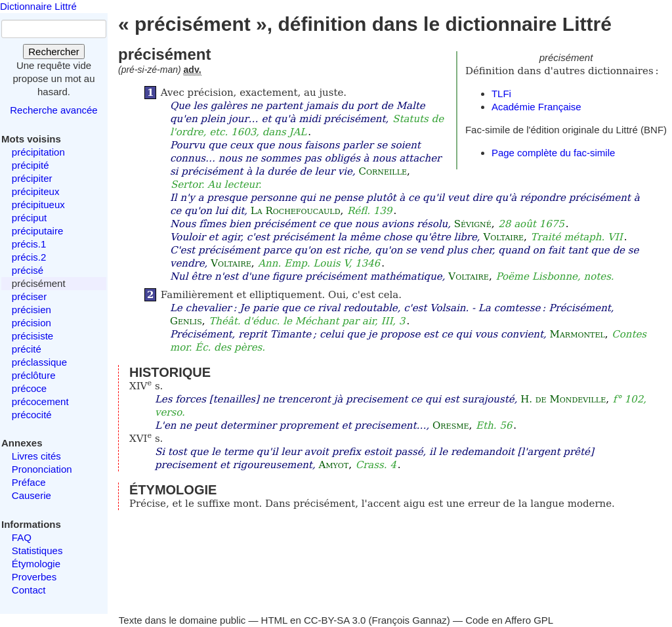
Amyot (333, 465)
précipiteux (36, 191)
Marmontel (577, 334)
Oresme (451, 425)
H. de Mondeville (563, 399)
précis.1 (29, 244)
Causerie (31, 495)
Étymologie (36, 564)
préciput (29, 218)
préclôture (34, 375)
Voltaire (503, 237)
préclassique (39, 362)
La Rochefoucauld (296, 211)
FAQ (22, 537)
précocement (40, 401)
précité (27, 349)
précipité (31, 165)
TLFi (501, 94)
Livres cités (36, 456)
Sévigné (473, 224)
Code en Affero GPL (509, 620)
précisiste (32, 336)
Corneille (383, 171)
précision (31, 323)
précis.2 (29, 257)
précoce (29, 388)
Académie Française (536, 107)
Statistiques (37, 551)
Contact (29, 590)
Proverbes (34, 577)
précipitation (38, 152)
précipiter (32, 178)
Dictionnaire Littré (38, 6)
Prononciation (42, 469)
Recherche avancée (53, 110)
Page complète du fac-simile (553, 153)
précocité (32, 415)
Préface (29, 482)
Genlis (186, 321)
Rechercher (54, 52)
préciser (29, 296)
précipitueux (38, 205)
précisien (31, 310)
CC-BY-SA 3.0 (335, 620)
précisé (28, 270)
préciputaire (37, 231)
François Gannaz (409, 620)
